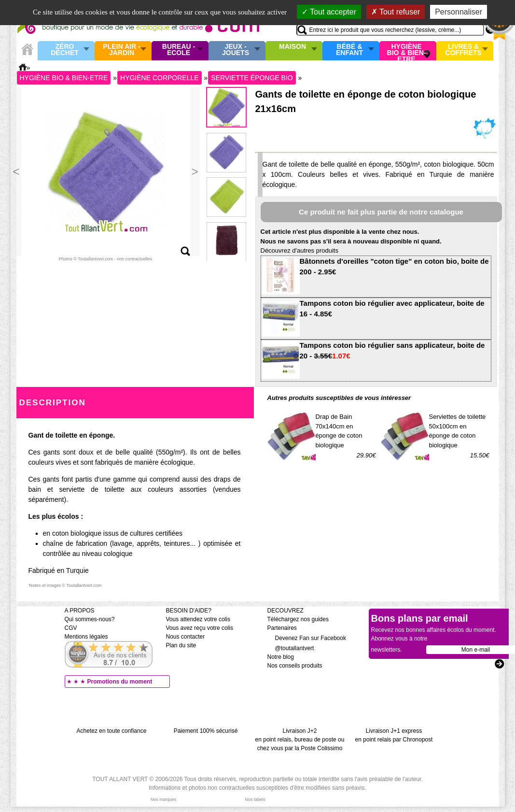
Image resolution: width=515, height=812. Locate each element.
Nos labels (255, 799)
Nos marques (164, 799)
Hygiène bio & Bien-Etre (407, 51)
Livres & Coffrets (463, 50)
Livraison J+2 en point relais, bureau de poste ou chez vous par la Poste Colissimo (300, 740)
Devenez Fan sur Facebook (307, 638)
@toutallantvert (291, 648)
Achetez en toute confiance (112, 731)
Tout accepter (329, 12)
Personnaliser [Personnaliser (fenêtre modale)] (459, 12)
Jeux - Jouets (236, 50)
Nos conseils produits (295, 666)
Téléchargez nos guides (298, 619)
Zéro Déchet (65, 50)
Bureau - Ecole (179, 50)
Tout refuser (396, 12)
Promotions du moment (120, 682)
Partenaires (282, 628)
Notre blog (281, 657)
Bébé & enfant (349, 50)
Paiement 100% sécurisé (206, 731)
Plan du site (181, 645)
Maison (292, 47)
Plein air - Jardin (121, 50)
